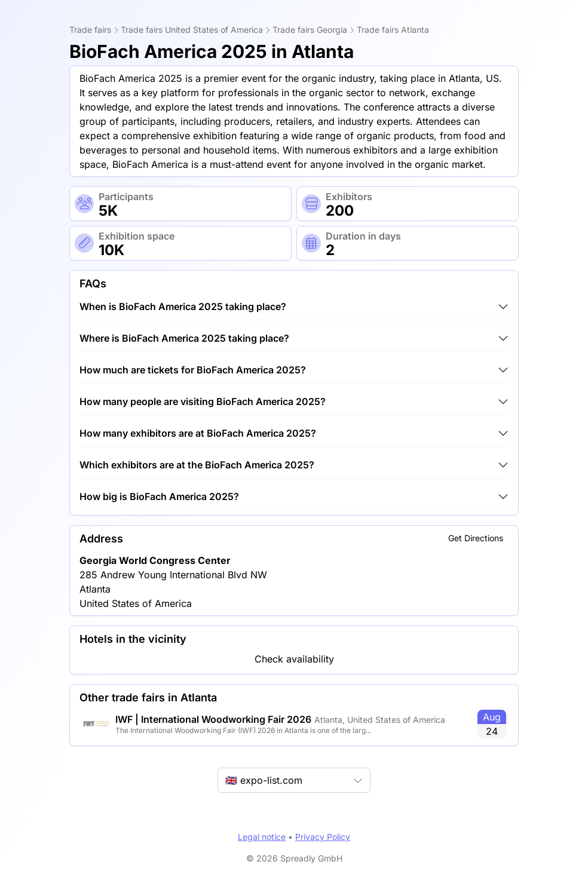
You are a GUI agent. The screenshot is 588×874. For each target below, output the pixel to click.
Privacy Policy (323, 837)
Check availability (294, 659)
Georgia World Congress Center (155, 560)
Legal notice (262, 837)
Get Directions (476, 538)
